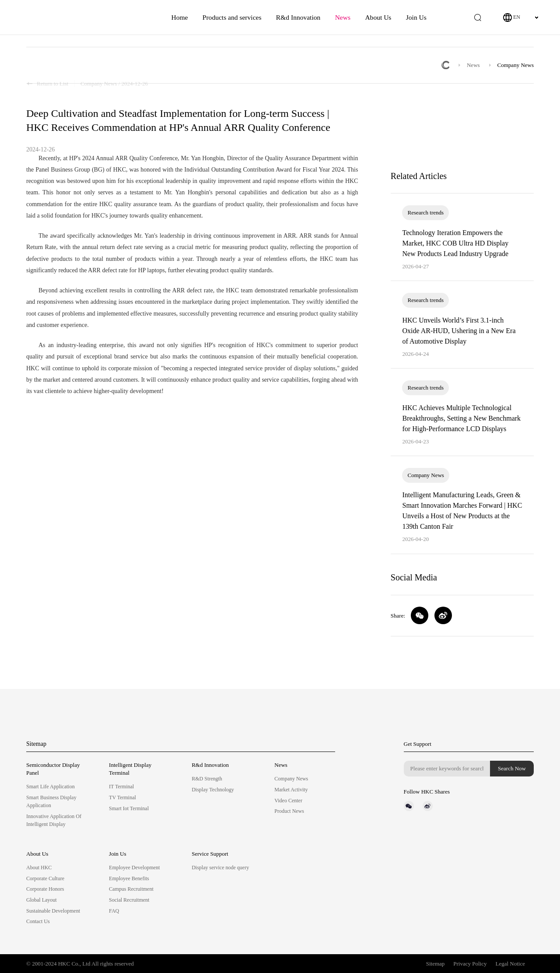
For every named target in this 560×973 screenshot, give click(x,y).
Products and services (232, 17)
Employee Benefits (129, 878)
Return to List (47, 65)
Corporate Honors (45, 889)
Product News (289, 811)
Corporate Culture (45, 878)
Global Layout (42, 900)
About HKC (39, 868)
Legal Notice (511, 964)
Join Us (416, 17)
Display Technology (213, 790)
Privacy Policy (470, 964)
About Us (378, 17)
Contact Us (38, 921)
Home (179, 17)
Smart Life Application (51, 787)
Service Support (210, 854)
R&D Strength (207, 779)
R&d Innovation (298, 17)
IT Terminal (121, 787)
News (343, 17)
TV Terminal (122, 797)
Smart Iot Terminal (129, 808)
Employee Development (134, 868)
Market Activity (291, 790)
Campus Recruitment (131, 889)
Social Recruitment (129, 900)
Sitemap (36, 744)
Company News (516, 65)
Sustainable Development (53, 911)
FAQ (114, 911)
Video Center (288, 801)
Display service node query (220, 868)
